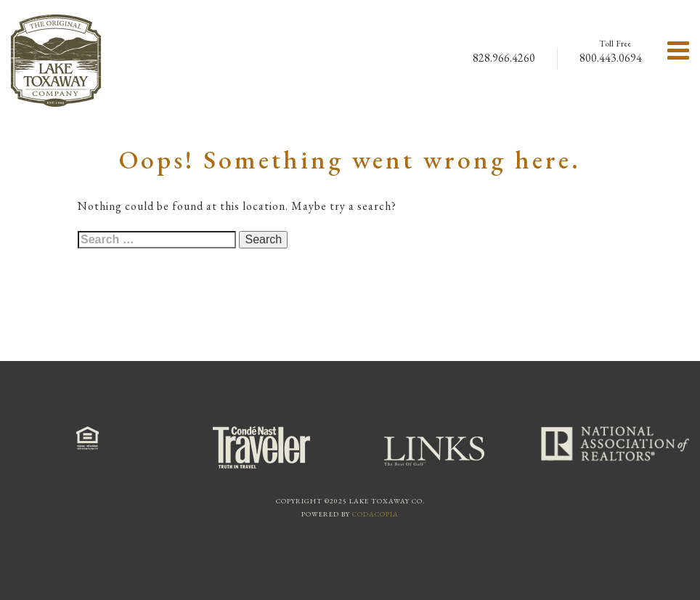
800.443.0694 (611, 58)
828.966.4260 (504, 58)
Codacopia (375, 514)
